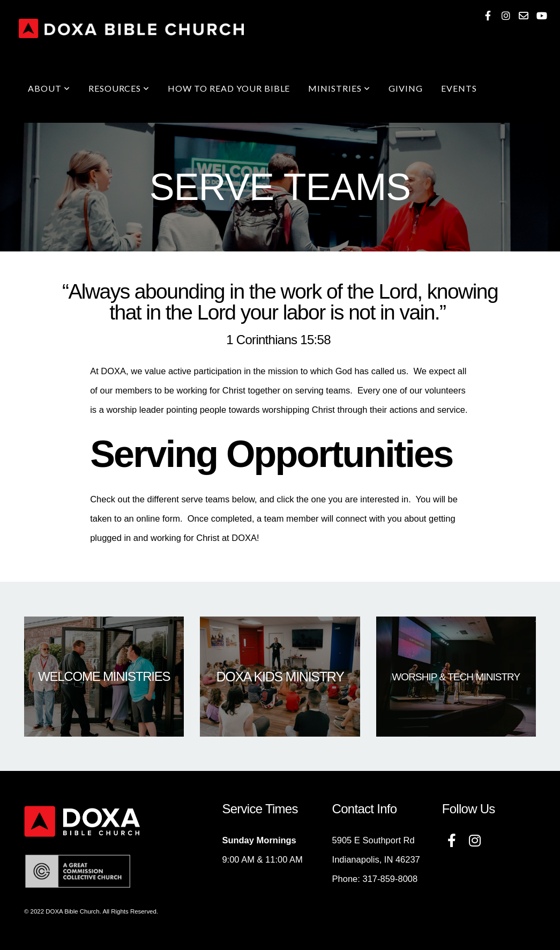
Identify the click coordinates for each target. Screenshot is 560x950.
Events (459, 88)
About (49, 88)
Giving (406, 88)
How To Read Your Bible (229, 88)
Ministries (339, 88)
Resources (119, 88)
